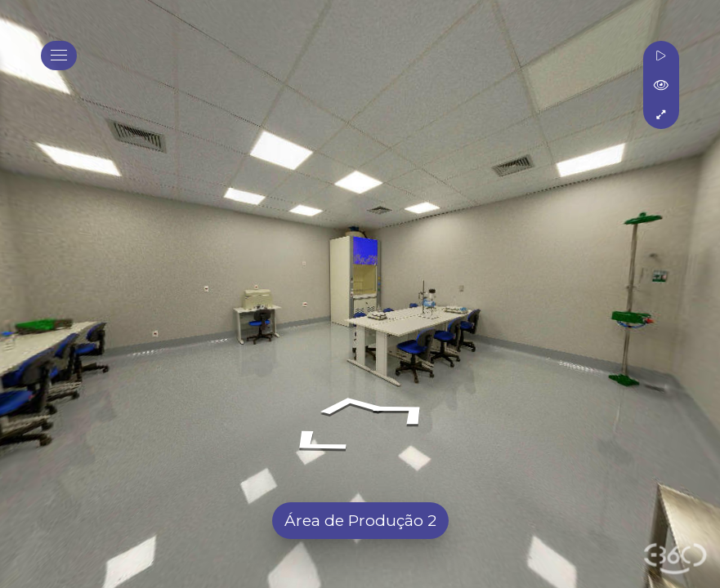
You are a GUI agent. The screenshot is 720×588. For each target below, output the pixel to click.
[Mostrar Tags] (661, 85)
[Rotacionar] (661, 56)
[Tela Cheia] (661, 114)
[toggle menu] (59, 56)
